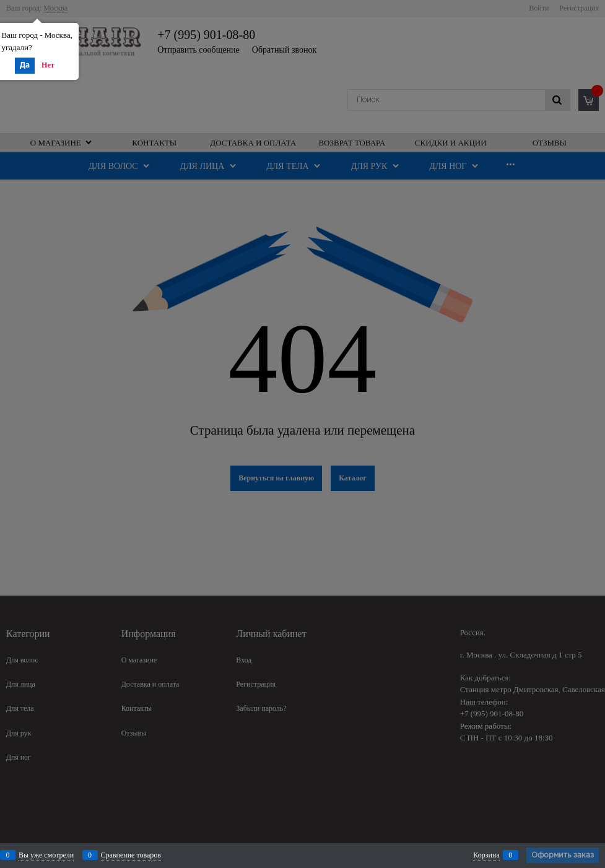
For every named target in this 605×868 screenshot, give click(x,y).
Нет (48, 65)
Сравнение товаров (131, 855)
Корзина (486, 855)
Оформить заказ (563, 855)
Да (25, 65)
